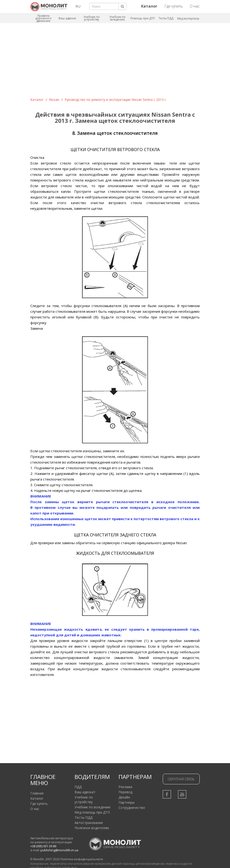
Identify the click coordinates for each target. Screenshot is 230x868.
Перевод (125, 792)
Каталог (37, 100)
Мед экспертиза (188, 19)
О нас (195, 6)
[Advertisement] (115, 62)
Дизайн (124, 797)
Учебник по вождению (117, 18)
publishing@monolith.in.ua (59, 850)
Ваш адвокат (67, 18)
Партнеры (127, 802)
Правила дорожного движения (43, 18)
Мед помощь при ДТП (92, 812)
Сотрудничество (132, 808)
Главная (37, 793)
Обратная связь (181, 779)
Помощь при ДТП (143, 18)
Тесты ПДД (166, 18)
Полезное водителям (92, 828)
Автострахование (89, 823)
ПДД (78, 787)
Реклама (125, 787)
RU (78, 6)
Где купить (174, 6)
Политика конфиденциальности (82, 859)
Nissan (54, 100)
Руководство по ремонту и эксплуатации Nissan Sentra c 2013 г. (116, 100)
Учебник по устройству (92, 18)
